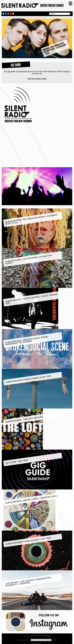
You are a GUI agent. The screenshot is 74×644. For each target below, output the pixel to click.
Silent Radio (33, 6)
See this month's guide (37, 79)
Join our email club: (24, 640)
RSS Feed (47, 636)
